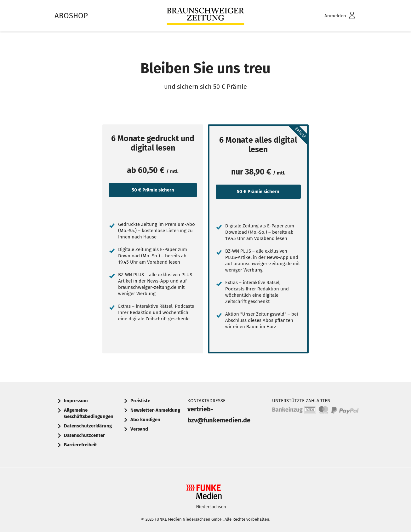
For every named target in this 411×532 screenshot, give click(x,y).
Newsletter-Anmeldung (155, 410)
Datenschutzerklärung (88, 426)
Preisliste (140, 401)
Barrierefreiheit (80, 445)
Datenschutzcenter (84, 435)
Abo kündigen (145, 420)
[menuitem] (332, 16)
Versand (139, 429)
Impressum (76, 401)
